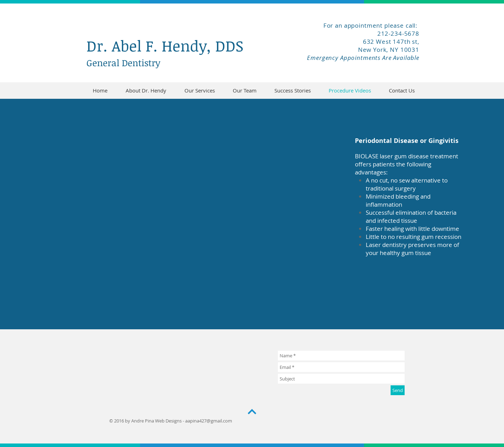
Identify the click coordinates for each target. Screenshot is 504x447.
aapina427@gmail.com (209, 421)
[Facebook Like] (372, 71)
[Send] (398, 390)
